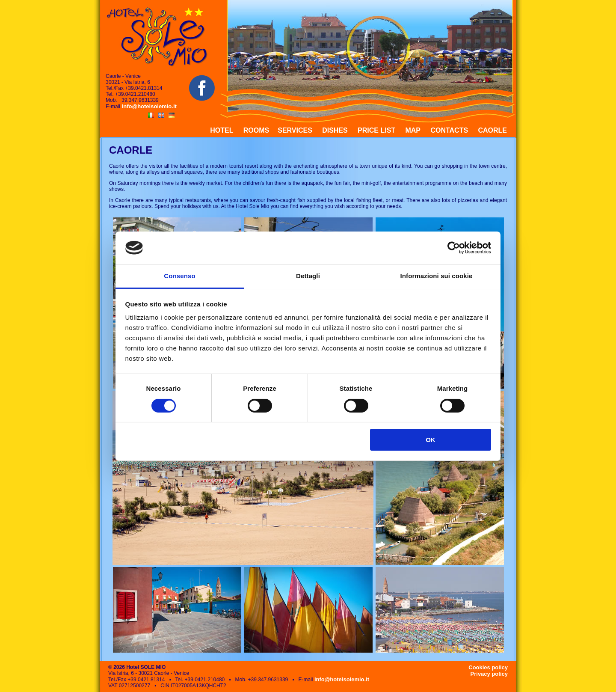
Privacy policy (489, 674)
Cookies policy (488, 667)
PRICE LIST (376, 130)
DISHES (335, 130)
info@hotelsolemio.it (148, 106)
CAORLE (492, 130)
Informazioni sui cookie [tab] (437, 276)
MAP (413, 130)
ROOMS (256, 130)
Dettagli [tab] (308, 276)
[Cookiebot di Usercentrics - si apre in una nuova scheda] (454, 248)
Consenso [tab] (179, 276)
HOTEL (222, 130)
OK (431, 440)
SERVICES (295, 130)
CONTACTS (449, 130)
